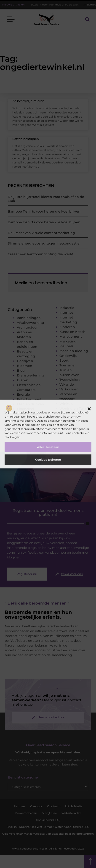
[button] (89, 409)
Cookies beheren (48, 460)
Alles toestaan (48, 447)
